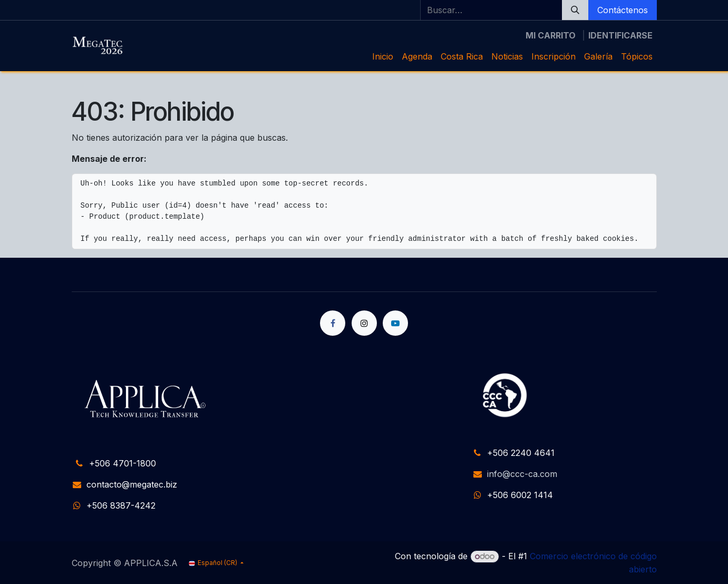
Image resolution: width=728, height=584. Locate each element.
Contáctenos (623, 10)
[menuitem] (383, 56)
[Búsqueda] (575, 10)
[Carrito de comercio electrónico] (551, 35)
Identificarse (620, 35)
